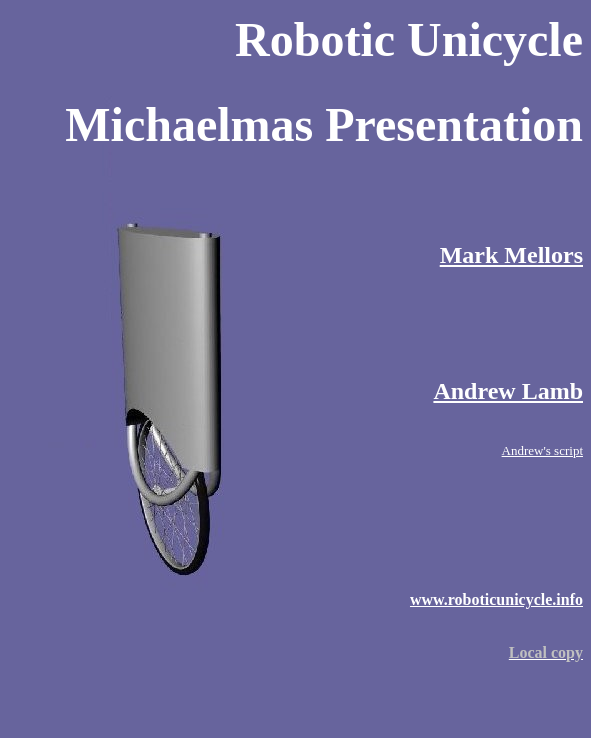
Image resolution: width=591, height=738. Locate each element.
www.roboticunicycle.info (496, 599)
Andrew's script (542, 450)
